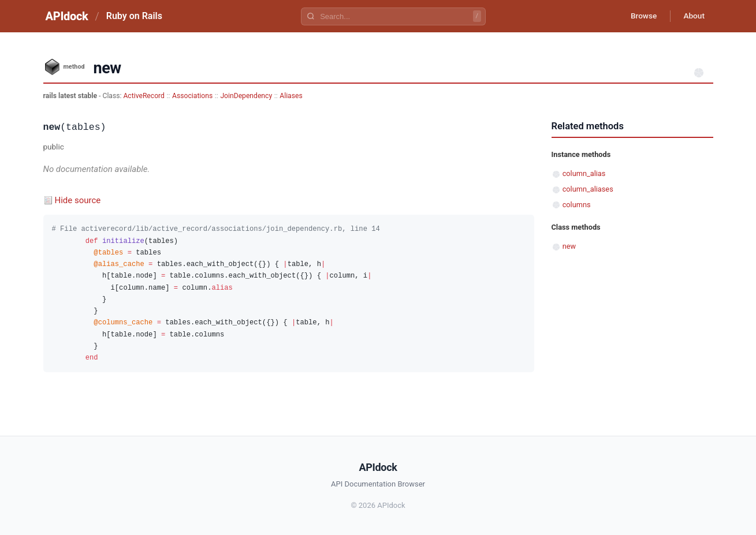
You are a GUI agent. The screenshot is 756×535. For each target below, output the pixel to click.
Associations (192, 96)
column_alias (584, 173)
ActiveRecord (144, 96)
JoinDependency (246, 96)
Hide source (78, 200)
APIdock (67, 16)
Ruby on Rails (134, 16)
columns (577, 205)
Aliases (291, 96)
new (569, 246)
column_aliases (588, 189)
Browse (640, 16)
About (693, 16)
